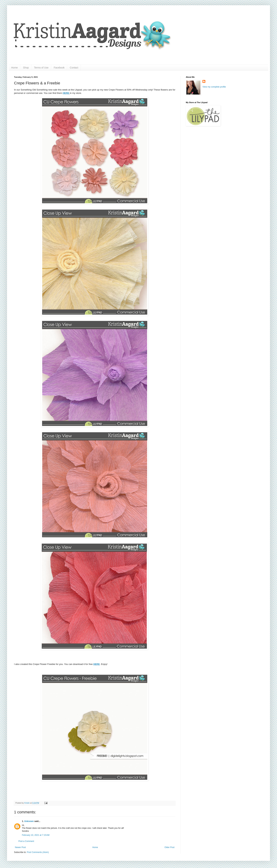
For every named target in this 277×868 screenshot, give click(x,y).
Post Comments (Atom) (38, 852)
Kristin (27, 803)
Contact (74, 68)
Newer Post (20, 847)
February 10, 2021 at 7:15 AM (36, 835)
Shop (26, 68)
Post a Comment (26, 841)
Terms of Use (41, 68)
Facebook (59, 68)
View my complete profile (214, 87)
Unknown (29, 821)
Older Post (169, 847)
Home (14, 68)
